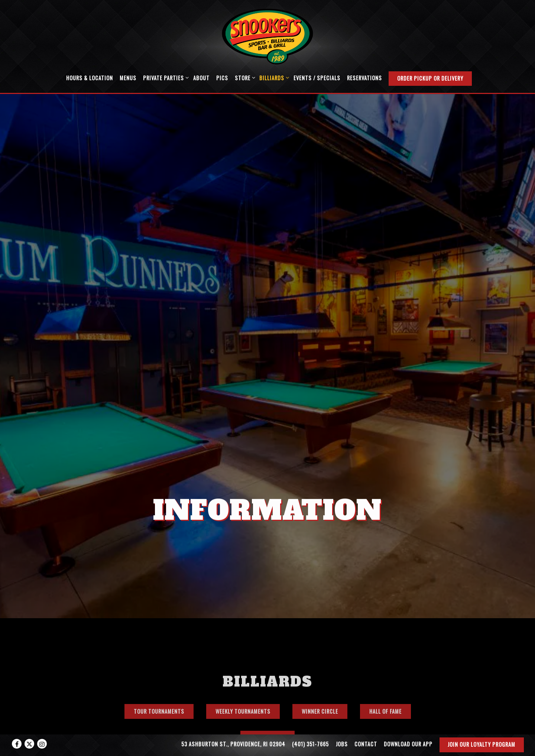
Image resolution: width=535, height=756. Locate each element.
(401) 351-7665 (310, 744)
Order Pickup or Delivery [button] (430, 78)
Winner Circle (320, 670)
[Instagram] (42, 744)
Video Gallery (267, 696)
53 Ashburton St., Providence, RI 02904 (233, 744)
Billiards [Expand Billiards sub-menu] (273, 78)
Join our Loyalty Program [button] (481, 744)
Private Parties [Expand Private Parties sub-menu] (165, 78)
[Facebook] (17, 744)
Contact (366, 744)
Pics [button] (222, 78)
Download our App (408, 744)
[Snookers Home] (267, 36)
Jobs (342, 744)
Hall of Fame (385, 670)
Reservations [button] (364, 78)
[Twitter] (29, 744)
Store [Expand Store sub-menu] (244, 78)
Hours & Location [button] (90, 78)
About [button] (201, 78)
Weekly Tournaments (243, 670)
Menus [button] (128, 78)
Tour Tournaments (159, 670)
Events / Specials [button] (317, 78)
